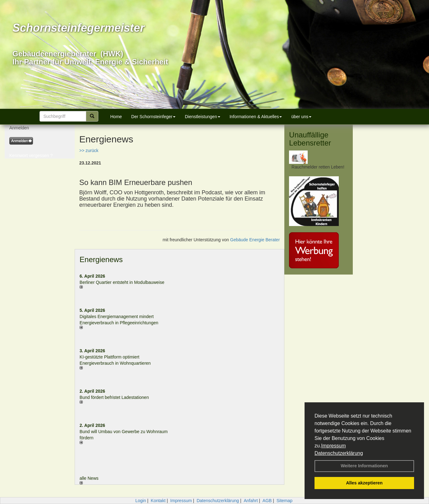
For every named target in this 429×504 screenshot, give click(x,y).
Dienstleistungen (203, 117)
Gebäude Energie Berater (255, 240)
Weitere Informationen (364, 466)
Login (141, 501)
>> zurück (89, 150)
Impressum (333, 446)
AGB (267, 501)
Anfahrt (251, 501)
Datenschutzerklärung (339, 453)
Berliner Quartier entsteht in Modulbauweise (122, 282)
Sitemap (284, 501)
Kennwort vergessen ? (31, 155)
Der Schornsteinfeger (153, 117)
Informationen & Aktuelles (256, 117)
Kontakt (158, 501)
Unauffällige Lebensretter (310, 139)
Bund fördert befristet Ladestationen (114, 397)
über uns (301, 117)
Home (116, 117)
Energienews (101, 259)
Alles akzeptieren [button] (364, 483)
